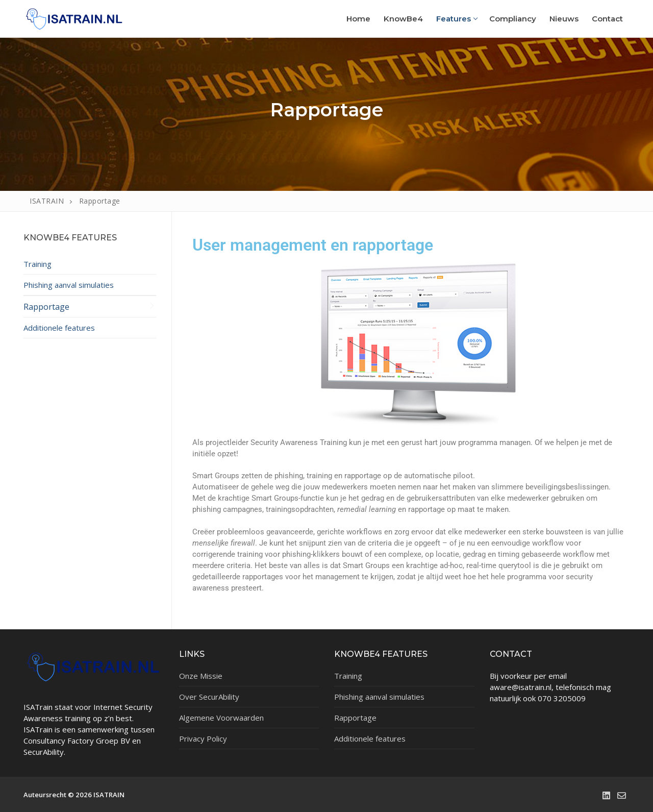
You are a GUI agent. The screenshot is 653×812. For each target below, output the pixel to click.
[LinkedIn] (606, 795)
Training (37, 264)
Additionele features (59, 328)
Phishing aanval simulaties (69, 285)
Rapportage (46, 306)
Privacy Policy (203, 739)
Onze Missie (201, 676)
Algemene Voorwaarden (221, 718)
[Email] (622, 795)
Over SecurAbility (209, 697)
